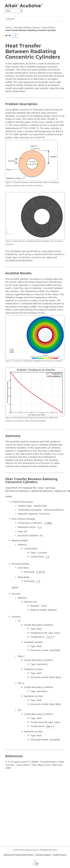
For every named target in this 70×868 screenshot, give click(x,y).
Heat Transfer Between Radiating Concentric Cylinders (31, 30)
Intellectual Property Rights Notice (18, 855)
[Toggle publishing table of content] (15, 36)
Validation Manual (27, 28)
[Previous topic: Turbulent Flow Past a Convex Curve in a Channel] (7, 36)
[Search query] (34, 19)
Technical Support (43, 855)
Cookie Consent (60, 855)
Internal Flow (48, 28)
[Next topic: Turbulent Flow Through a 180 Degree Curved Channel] (10, 36)
